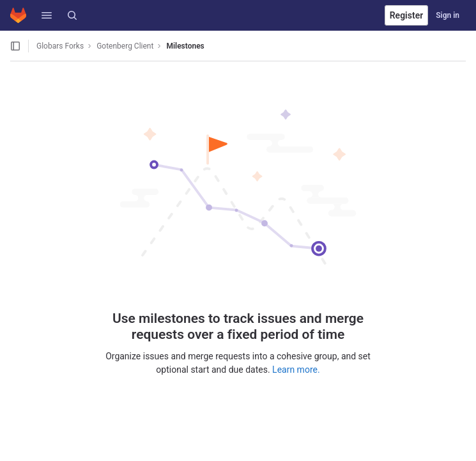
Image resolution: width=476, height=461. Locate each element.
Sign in (448, 15)
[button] (47, 15)
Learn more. (296, 370)
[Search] (72, 15)
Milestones (185, 46)
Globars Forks (60, 46)
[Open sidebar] (15, 46)
